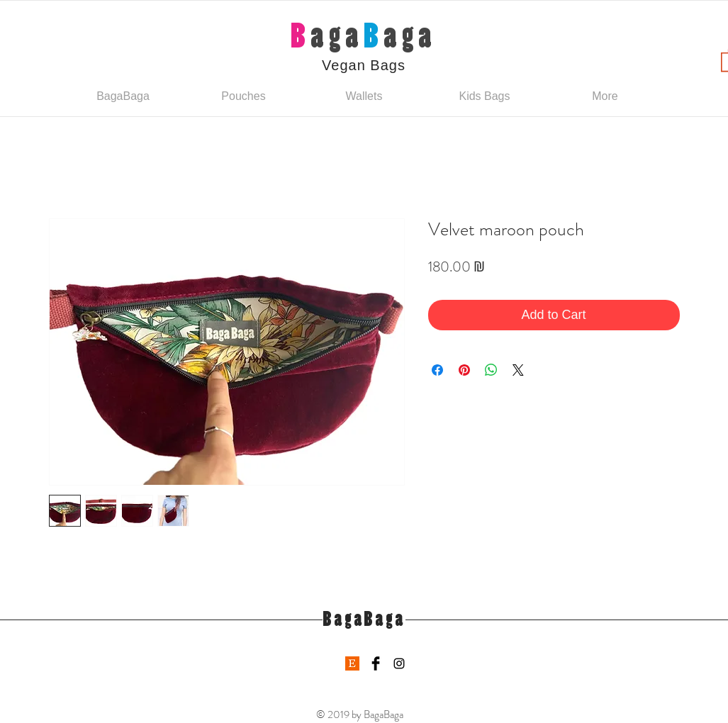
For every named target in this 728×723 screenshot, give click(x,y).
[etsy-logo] (352, 663)
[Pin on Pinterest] (464, 370)
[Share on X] (518, 370)
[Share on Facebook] (437, 370)
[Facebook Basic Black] (376, 663)
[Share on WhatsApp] (491, 370)
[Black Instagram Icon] (399, 663)
